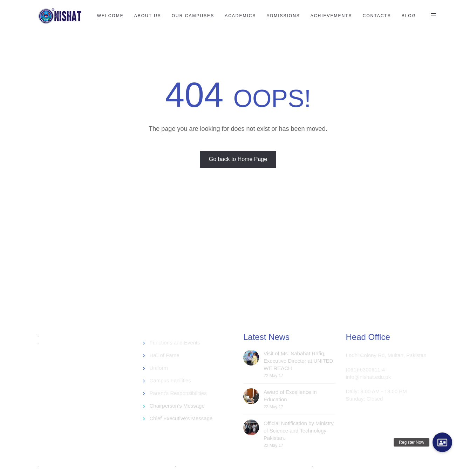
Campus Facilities (170, 380)
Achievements (331, 16)
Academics (240, 16)
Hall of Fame (165, 355)
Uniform (159, 368)
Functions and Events (175, 343)
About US (148, 16)
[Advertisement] (208, 264)
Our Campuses (193, 16)
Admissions (283, 16)
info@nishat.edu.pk (369, 377)
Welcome (110, 16)
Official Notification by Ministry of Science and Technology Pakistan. (299, 431)
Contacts (377, 16)
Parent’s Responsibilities (178, 393)
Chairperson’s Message (177, 406)
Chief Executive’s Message (181, 418)
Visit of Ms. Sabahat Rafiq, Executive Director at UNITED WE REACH (298, 361)
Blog (409, 16)
